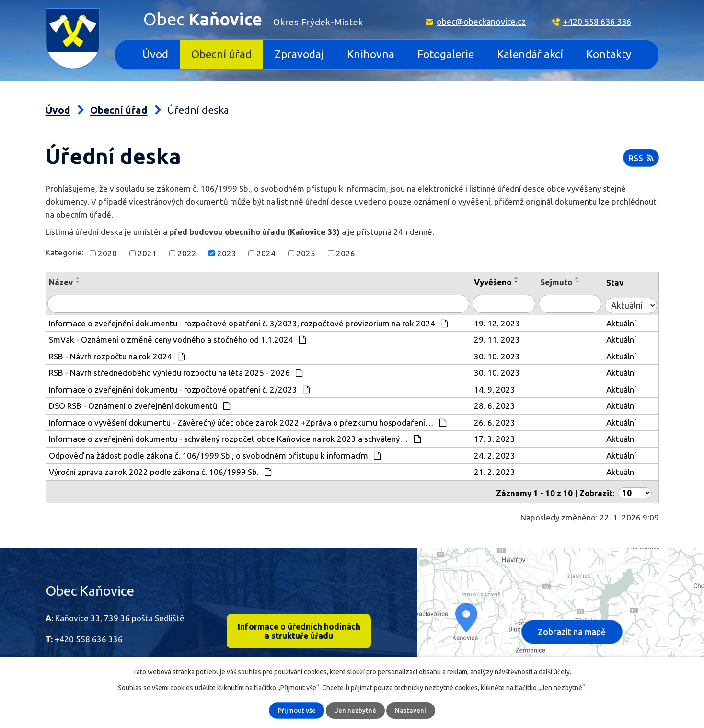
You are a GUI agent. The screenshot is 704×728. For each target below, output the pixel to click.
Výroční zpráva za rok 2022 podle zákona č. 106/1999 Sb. (161, 470)
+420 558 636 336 (597, 22)
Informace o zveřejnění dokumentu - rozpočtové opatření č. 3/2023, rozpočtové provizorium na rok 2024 (249, 322)
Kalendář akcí (530, 54)
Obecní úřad (221, 54)
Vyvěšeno (505, 282)
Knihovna (371, 54)
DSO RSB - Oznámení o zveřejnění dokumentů (140, 404)
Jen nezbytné (356, 710)
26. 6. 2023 (507, 421)
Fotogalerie (446, 54)
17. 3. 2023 (507, 437)
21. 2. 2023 (507, 470)
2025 (306, 253)
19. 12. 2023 (509, 322)
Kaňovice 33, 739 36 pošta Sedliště (120, 614)
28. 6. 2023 (507, 404)
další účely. (555, 672)
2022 (187, 253)
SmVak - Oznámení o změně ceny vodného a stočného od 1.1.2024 (178, 338)
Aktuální (625, 322)
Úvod (155, 54)
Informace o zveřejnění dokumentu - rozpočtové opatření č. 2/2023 (180, 388)
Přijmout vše (297, 710)
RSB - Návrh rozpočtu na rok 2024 (117, 355)
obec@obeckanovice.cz (481, 22)
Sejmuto (564, 282)
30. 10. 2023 (509, 355)
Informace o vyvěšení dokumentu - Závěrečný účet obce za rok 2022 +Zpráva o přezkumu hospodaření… (248, 421)
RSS (640, 160)
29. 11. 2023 (509, 338)
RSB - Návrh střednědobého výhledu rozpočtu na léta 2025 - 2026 (176, 371)
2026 (346, 253)
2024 (266, 253)
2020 (107, 253)
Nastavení (411, 710)
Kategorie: (65, 252)
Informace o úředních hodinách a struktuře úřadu (299, 628)
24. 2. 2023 (507, 454)
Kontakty (609, 54)
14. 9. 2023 (507, 388)
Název (61, 282)
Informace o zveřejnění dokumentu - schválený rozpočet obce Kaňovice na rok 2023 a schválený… (235, 437)
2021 (147, 253)
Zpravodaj (299, 54)
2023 (227, 253)
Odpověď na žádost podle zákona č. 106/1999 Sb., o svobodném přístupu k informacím (215, 454)
